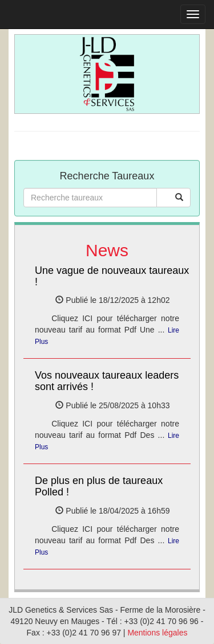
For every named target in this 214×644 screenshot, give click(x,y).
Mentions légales (157, 633)
